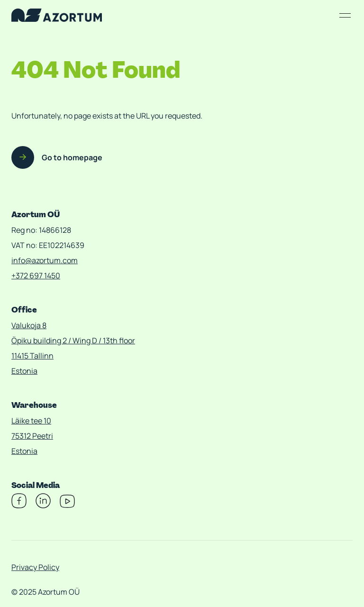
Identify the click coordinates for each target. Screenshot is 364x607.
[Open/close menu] (345, 15)
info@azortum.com (45, 260)
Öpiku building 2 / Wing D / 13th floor (73, 340)
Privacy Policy (35, 567)
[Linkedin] (43, 506)
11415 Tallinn (32, 356)
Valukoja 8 (29, 325)
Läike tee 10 (31, 421)
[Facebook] (19, 506)
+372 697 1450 (36, 276)
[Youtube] (67, 506)
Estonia (24, 371)
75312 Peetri (32, 436)
